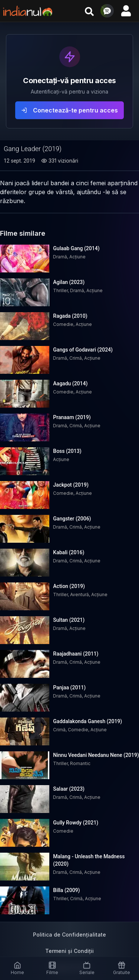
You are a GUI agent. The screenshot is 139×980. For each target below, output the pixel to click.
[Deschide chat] (107, 11)
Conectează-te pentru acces (69, 110)
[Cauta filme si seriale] (89, 11)
